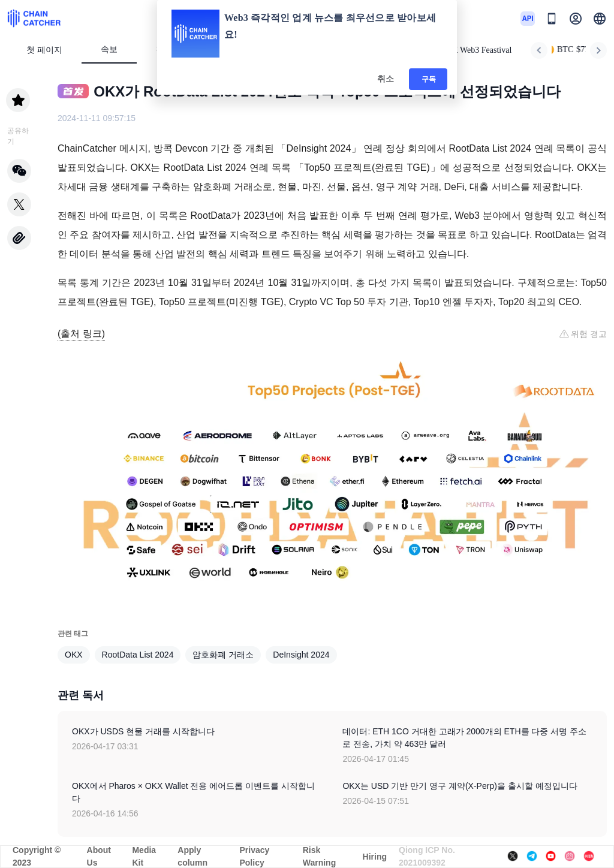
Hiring (375, 857)
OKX (74, 655)
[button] (600, 19)
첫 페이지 (44, 50)
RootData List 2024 (138, 655)
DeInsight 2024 (301, 655)
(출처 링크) (81, 334)
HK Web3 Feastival (475, 50)
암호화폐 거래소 (223, 655)
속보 (109, 49)
